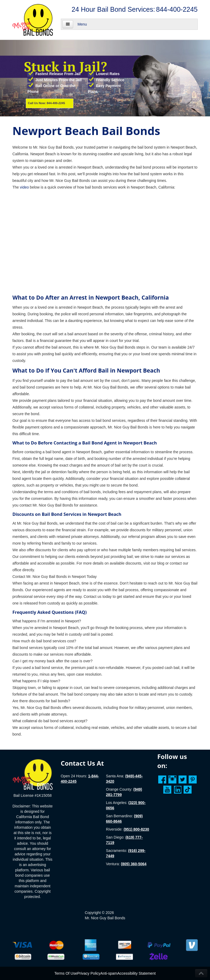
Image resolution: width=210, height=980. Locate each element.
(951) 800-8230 (136, 829)
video (24, 187)
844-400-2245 (177, 9)
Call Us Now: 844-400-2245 (47, 103)
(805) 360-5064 (134, 864)
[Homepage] (33, 774)
